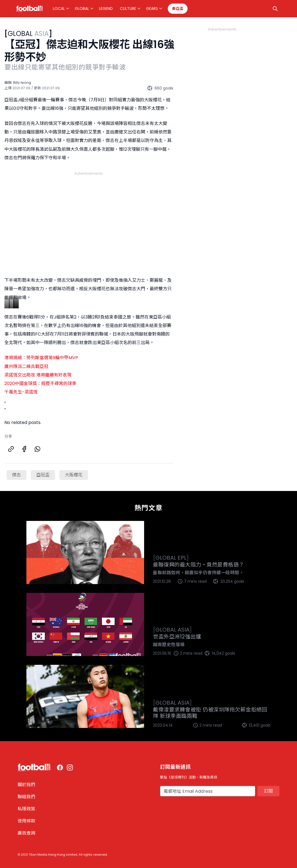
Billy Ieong (22, 83)
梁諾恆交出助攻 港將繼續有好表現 (38, 375)
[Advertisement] (89, 217)
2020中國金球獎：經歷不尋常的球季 (40, 383)
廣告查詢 (26, 833)
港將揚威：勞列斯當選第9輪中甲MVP (41, 358)
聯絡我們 (26, 797)
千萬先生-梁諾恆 (21, 392)
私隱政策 (26, 809)
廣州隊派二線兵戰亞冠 (26, 366)
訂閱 (268, 791)
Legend (106, 9)
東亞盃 (178, 9)
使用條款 (26, 821)
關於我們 (26, 785)
